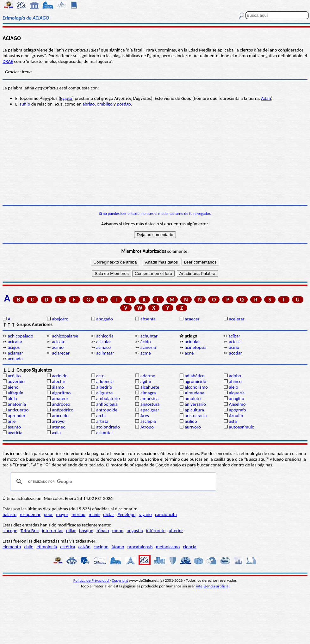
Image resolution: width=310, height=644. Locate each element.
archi (101, 416)
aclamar (15, 353)
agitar (146, 381)
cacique (101, 547)
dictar (109, 514)
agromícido (195, 381)
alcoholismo (196, 387)
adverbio (16, 381)
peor (48, 514)
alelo (233, 387)
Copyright (120, 580)
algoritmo (61, 393)
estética (68, 547)
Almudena (195, 393)
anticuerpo (18, 410)
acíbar (234, 336)
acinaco (103, 347)
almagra (148, 393)
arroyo (58, 421)
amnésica (149, 398)
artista (102, 421)
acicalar (15, 342)
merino (78, 514)
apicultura (194, 410)
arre (12, 421)
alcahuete (150, 387)
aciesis (235, 342)
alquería (237, 393)
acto (100, 376)
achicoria (105, 336)
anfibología (107, 404)
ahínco (235, 381)
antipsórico (63, 410)
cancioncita (166, 514)
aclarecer (61, 353)
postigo (124, 104)
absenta (148, 319)
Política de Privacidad (92, 580)
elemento (12, 547)
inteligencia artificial (213, 586)
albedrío (104, 387)
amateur (60, 398)
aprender (16, 416)
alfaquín (15, 393)
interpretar (53, 531)
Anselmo (237, 404)
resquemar (30, 514)
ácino (234, 347)
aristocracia (196, 416)
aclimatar (105, 353)
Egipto (66, 98)
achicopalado (20, 336)
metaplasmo (168, 547)
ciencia (190, 547)
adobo (235, 376)
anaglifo (236, 398)
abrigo (89, 104)
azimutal (104, 433)
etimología (47, 547)
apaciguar (150, 410)
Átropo (147, 427)
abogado (105, 319)
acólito (14, 376)
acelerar (236, 319)
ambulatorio (108, 398)
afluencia (105, 381)
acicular (104, 342)
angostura (150, 404)
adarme (148, 376)
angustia (135, 531)
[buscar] (112, 482)
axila (56, 433)
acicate (59, 342)
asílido (191, 421)
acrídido (60, 376)
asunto (14, 427)
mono (118, 531)
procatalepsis (140, 547)
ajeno (13, 387)
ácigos (14, 347)
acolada (15, 359)
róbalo (103, 531)
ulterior (176, 531)
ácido (146, 342)
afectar (59, 381)
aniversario (195, 404)
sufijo (25, 104)
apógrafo (237, 410)
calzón (84, 547)
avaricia (15, 433)
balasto (9, 514)
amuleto (193, 398)
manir (94, 514)
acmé (146, 353)
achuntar (149, 336)
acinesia (148, 347)
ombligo (105, 104)
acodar (235, 353)
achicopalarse (65, 336)
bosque (86, 531)
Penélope (126, 514)
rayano (145, 514)
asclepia (148, 421)
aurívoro (193, 427)
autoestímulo (242, 427)
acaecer (192, 319)
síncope (10, 531)
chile (29, 547)
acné (189, 353)
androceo (61, 404)
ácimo (58, 347)
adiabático (195, 376)
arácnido (60, 416)
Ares (145, 416)
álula (12, 398)
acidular (192, 342)
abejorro (60, 319)
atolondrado (108, 427)
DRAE (8, 61)
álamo (58, 387)
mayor (62, 514)
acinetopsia (196, 347)
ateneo (59, 427)
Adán (266, 98)
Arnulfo (236, 416)
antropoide (107, 410)
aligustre (104, 393)
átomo (118, 547)
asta (233, 421)
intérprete (156, 531)
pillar (71, 531)
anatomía (17, 404)
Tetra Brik (30, 531)
